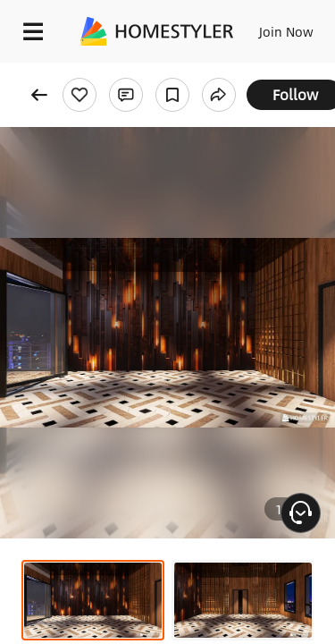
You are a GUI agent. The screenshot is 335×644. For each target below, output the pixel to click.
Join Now (286, 31)
